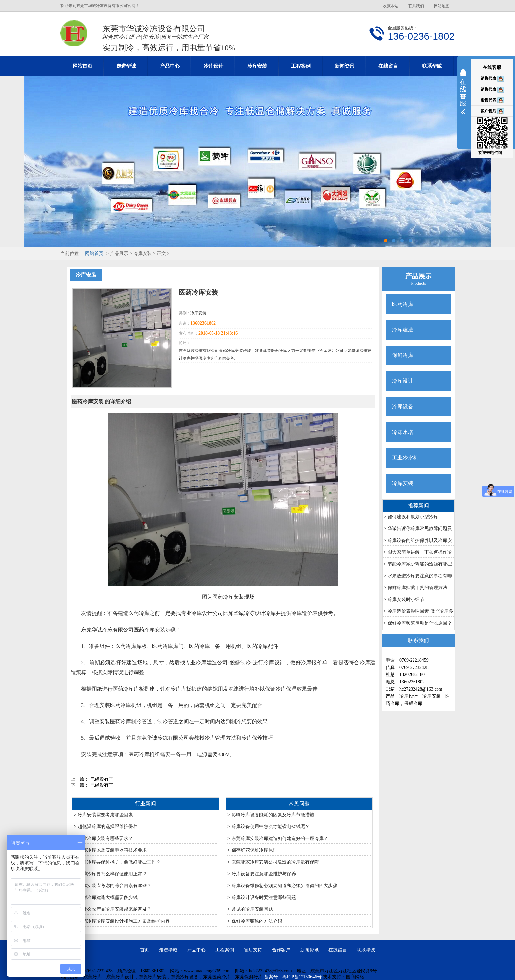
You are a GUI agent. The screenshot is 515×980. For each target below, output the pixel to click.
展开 (463, 96)
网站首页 (82, 66)
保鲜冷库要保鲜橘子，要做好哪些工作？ (119, 862)
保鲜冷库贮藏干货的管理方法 (417, 588)
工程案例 (301, 66)
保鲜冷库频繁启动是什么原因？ (420, 623)
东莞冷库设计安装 (257, 162)
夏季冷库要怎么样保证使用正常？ (112, 874)
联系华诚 (432, 66)
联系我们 (416, 6)
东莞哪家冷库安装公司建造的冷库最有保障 (275, 862)
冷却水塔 (403, 432)
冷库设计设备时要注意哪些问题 (264, 897)
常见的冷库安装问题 (252, 909)
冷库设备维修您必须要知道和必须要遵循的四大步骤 (284, 886)
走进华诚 (126, 66)
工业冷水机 (405, 458)
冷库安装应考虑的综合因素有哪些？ (115, 886)
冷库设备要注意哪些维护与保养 (264, 874)
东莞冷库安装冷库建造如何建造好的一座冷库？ (280, 838)
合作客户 (281, 950)
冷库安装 (257, 66)
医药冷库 (403, 304)
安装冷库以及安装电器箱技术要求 (112, 850)
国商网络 (355, 977)
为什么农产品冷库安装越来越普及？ (115, 909)
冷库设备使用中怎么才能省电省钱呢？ (271, 827)
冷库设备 (403, 406)
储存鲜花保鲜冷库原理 (255, 850)
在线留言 (388, 66)
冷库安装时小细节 (406, 599)
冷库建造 (403, 330)
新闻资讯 (345, 66)
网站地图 (442, 6)
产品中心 (170, 66)
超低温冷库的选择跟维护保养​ (108, 827)
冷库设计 (213, 66)
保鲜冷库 (403, 355)
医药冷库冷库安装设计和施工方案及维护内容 (124, 921)
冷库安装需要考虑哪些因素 (105, 815)
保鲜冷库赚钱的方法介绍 (257, 921)
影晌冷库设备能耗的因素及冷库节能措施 (273, 815)
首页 (145, 950)
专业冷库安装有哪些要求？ (105, 838)
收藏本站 (391, 6)
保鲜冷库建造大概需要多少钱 (108, 897)
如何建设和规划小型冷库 (413, 517)
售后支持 (253, 950)
